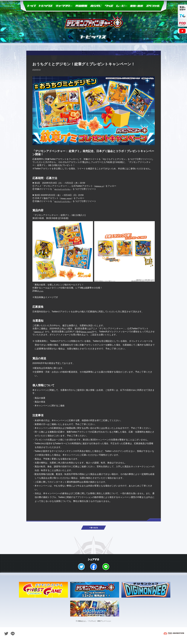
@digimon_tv (101, 186)
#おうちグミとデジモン (66, 189)
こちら (42, 291)
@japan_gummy (69, 198)
